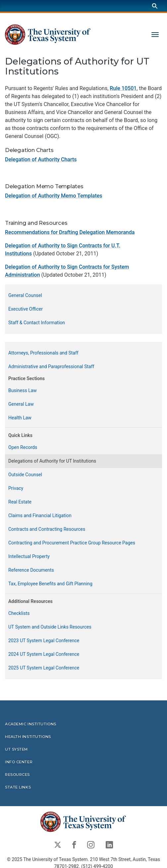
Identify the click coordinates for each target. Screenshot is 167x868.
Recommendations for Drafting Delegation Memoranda (70, 232)
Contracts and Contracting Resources (47, 529)
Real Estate (20, 502)
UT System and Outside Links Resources (50, 627)
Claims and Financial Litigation (40, 515)
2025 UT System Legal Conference (44, 668)
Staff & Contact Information (37, 323)
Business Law (23, 390)
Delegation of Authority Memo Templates (54, 196)
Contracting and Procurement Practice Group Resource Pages (72, 543)
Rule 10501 (123, 88)
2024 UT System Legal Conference (44, 654)
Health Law (20, 418)
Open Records (23, 447)
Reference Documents (31, 570)
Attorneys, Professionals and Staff (43, 353)
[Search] (155, 6)
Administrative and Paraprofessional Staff (51, 366)
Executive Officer (26, 309)
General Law (21, 404)
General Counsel (25, 295)
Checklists (19, 613)
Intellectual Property (29, 556)
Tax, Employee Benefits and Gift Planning (50, 584)
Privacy (16, 488)
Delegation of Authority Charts (41, 159)
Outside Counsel (25, 475)
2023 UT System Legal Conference (44, 641)
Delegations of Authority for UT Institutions (52, 461)
